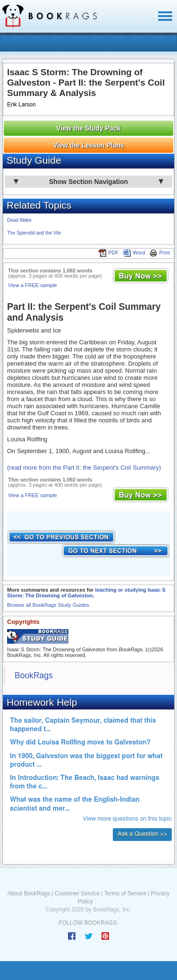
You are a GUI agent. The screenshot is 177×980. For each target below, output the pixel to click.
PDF (109, 253)
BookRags (34, 675)
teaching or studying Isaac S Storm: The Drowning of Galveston (86, 593)
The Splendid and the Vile (34, 233)
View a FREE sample (33, 285)
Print (160, 253)
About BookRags (29, 893)
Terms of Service (125, 893)
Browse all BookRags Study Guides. (49, 605)
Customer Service (77, 893)
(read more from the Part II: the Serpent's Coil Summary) (84, 468)
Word (134, 253)
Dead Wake (19, 220)
